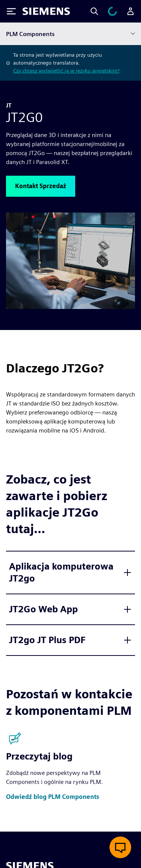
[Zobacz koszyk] (112, 11)
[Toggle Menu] (11, 11)
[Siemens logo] (46, 11)
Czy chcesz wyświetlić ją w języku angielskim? (66, 71)
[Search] (94, 11)
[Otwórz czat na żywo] (120, 847)
